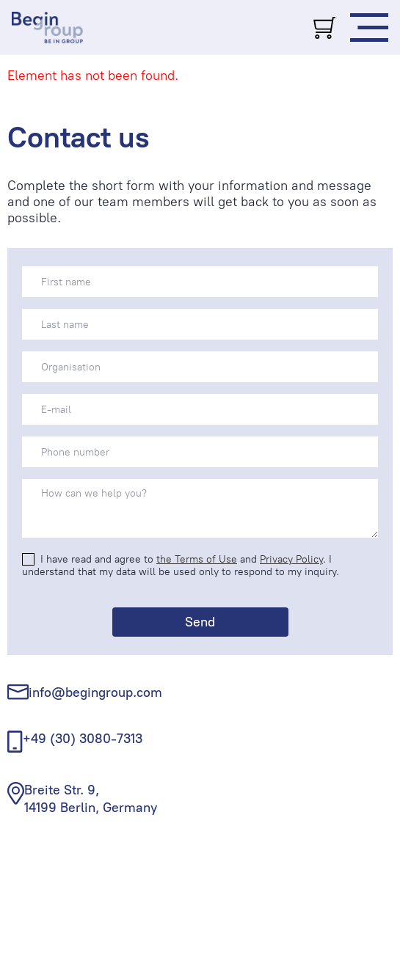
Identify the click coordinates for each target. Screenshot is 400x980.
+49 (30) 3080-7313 (83, 739)
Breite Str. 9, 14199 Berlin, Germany (91, 798)
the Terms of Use (197, 559)
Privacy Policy (291, 559)
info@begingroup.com (95, 692)
